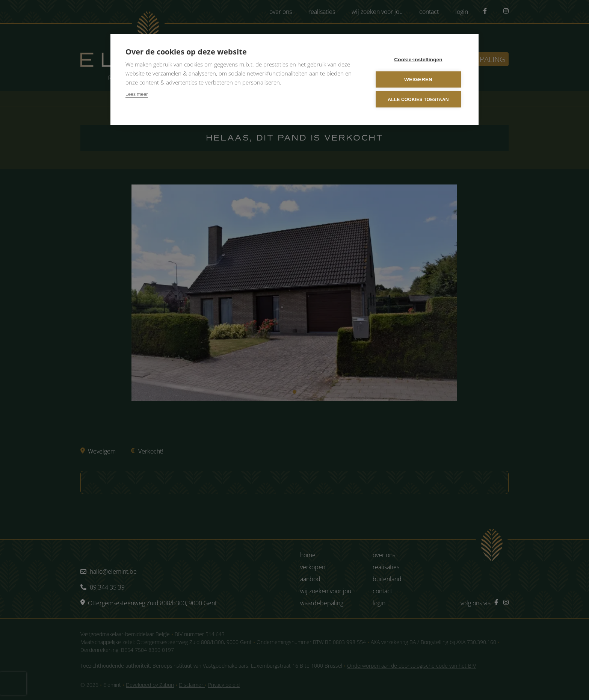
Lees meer (137, 94)
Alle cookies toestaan (418, 100)
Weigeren (418, 79)
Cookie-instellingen (418, 60)
